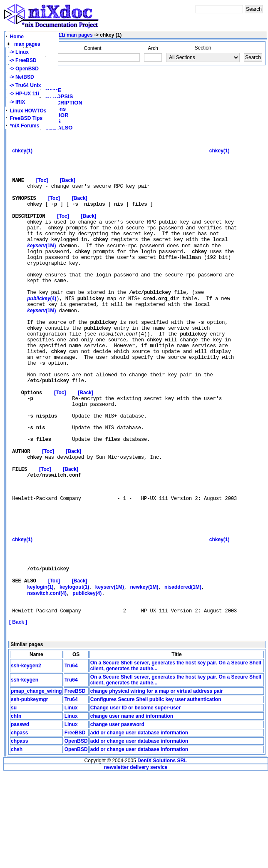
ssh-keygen (25, 774)
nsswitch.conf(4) (47, 684)
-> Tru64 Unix (24, 85)
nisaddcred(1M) (183, 676)
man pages (27, 44)
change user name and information (132, 810)
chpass (19, 827)
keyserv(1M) (110, 676)
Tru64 (71, 760)
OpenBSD (76, 835)
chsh (17, 843)
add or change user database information (139, 827)
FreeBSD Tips (26, 118)
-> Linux (18, 52)
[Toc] (42, 188)
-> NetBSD (20, 77)
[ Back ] (18, 716)
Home (17, 37)
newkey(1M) (144, 676)
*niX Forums (25, 126)
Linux (71, 802)
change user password (117, 818)
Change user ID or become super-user (135, 802)
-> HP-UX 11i (23, 94)
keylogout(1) (74, 676)
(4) (42, 330)
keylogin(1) (40, 676)
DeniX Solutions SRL (162, 855)
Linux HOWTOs (28, 111)
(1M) (41, 266)
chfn (16, 810)
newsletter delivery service (136, 861)
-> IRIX (16, 102)
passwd (20, 818)
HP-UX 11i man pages (67, 35)
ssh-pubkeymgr (29, 793)
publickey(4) (87, 684)
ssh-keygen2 (26, 760)
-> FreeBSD (22, 60)
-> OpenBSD (23, 69)
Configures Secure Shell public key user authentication (156, 793)
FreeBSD (75, 785)
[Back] (68, 188)
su (14, 802)
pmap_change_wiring (36, 785)
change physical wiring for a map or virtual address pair (157, 785)
